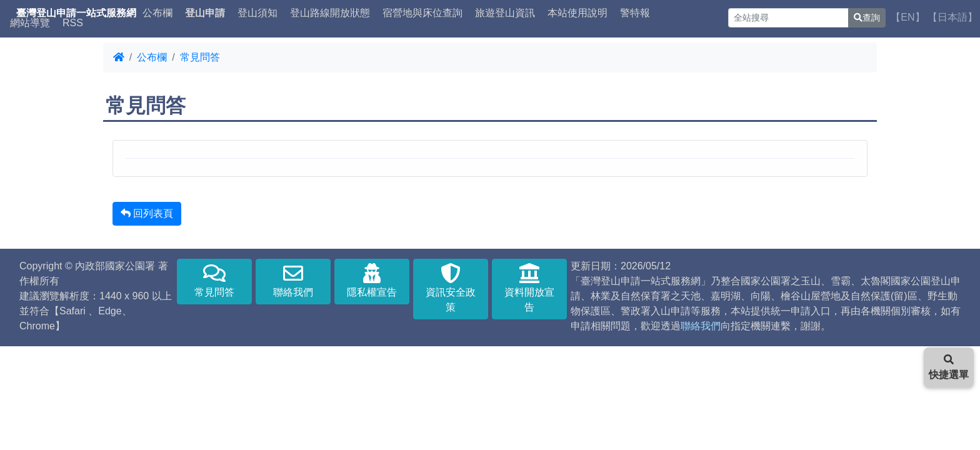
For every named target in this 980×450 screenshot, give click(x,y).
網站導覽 (30, 23)
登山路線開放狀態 (330, 13)
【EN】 (907, 17)
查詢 (867, 17)
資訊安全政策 (451, 288)
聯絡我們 (293, 280)
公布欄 (157, 13)
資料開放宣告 (529, 288)
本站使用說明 (577, 13)
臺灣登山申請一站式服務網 (76, 13)
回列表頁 (147, 213)
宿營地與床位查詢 (422, 13)
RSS (73, 23)
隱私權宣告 (372, 280)
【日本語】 (952, 17)
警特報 (635, 13)
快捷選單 (949, 367)
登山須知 (257, 13)
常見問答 (200, 57)
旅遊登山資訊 (505, 13)
